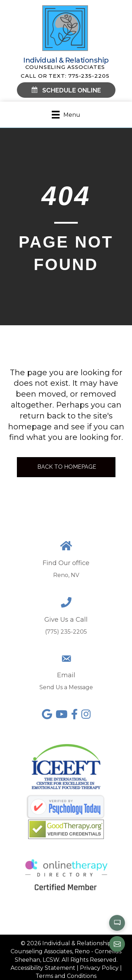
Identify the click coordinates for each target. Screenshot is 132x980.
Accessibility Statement (43, 968)
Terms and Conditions (66, 976)
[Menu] (66, 115)
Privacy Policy (99, 968)
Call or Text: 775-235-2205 (65, 76)
